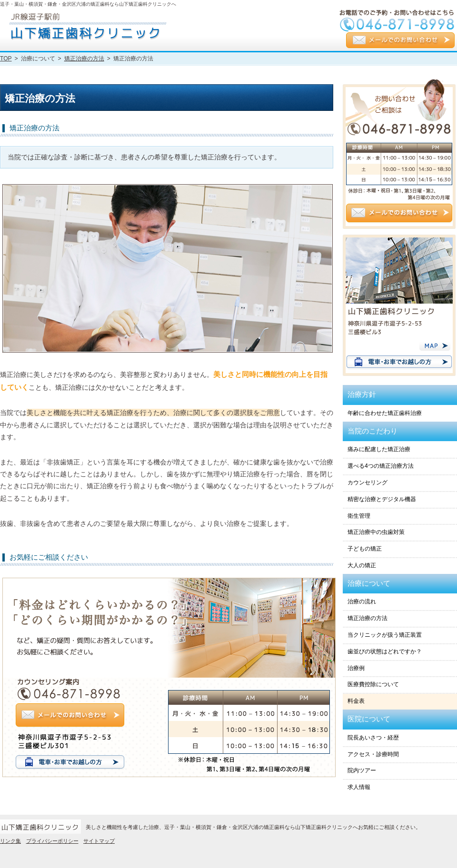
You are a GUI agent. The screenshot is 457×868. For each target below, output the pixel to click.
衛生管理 (359, 516)
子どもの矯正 (365, 549)
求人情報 (359, 787)
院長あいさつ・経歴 (373, 738)
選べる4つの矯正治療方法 (381, 466)
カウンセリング (368, 483)
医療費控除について (373, 684)
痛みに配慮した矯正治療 (379, 449)
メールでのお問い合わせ (400, 41)
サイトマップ (99, 841)
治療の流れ (362, 602)
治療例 (356, 668)
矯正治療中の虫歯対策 (376, 532)
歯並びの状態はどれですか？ (385, 651)
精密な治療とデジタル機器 (382, 499)
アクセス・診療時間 (373, 754)
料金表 (356, 701)
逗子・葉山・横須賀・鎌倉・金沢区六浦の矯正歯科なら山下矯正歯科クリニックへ (88, 4)
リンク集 (10, 841)
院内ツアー (362, 770)
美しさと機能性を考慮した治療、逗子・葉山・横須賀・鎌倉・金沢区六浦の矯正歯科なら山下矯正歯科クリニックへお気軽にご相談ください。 (253, 827)
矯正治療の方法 (368, 618)
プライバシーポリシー (52, 841)
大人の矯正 (362, 565)
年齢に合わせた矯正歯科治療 (385, 413)
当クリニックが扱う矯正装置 (385, 635)
